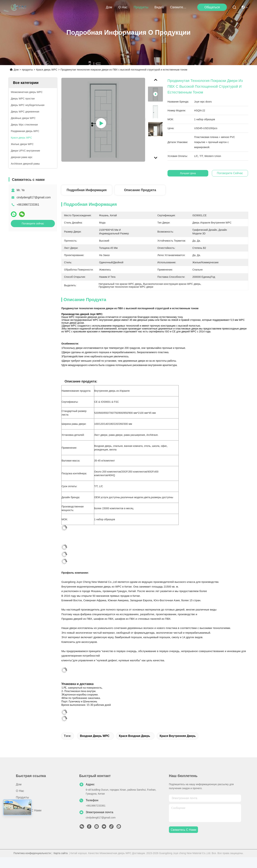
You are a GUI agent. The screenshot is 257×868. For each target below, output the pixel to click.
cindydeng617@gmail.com (34, 197)
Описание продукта (140, 190)
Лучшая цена (190, 173)
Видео (159, 7)
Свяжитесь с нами (179, 7)
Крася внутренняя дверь (178, 736)
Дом (109, 7)
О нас (123, 7)
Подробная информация (87, 190)
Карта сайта (61, 853)
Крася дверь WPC (47, 70)
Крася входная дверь (135, 736)
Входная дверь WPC (95, 736)
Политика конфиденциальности (32, 853)
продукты (141, 7)
